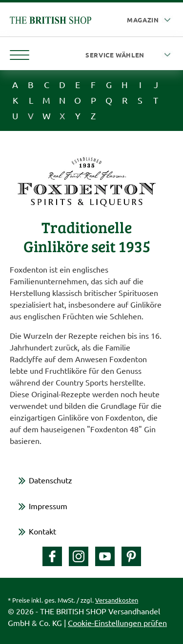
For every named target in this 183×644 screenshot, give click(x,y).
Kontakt (42, 531)
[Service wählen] (129, 55)
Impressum (48, 506)
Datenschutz (51, 480)
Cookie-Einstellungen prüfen (117, 623)
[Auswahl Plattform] (150, 20)
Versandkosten (117, 600)
